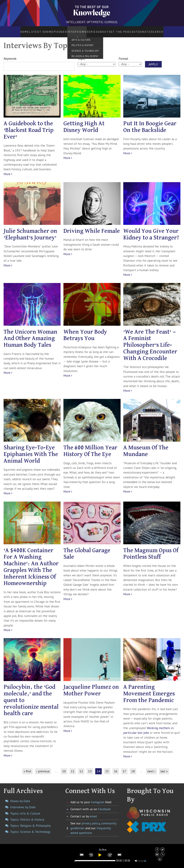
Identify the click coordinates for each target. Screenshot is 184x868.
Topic (81, 55)
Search (167, 30)
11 (73, 767)
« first (27, 767)
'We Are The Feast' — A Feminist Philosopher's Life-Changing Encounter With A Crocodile (150, 341)
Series (88, 30)
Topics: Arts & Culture (25, 809)
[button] (82, 854)
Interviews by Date (23, 803)
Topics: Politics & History (27, 816)
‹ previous (43, 767)
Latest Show (31, 30)
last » (164, 767)
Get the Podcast (130, 30)
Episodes (49, 30)
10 (64, 767)
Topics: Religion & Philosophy (30, 822)
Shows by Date (20, 797)
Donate (154, 30)
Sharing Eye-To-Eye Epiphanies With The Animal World (31, 451)
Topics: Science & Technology (30, 828)
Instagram (98, 798)
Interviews (67, 30)
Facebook (104, 805)
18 (133, 767)
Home (15, 30)
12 (81, 767)
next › (151, 767)
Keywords (10, 55)
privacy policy (91, 819)
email (93, 812)
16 (116, 767)
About (106, 30)
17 (124, 767)
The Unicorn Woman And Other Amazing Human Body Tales (30, 335)
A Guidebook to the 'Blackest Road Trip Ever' (29, 126)
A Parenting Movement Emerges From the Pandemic (149, 690)
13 (90, 767)
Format (123, 55)
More (7, 170)
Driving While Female (92, 227)
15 (107, 767)
